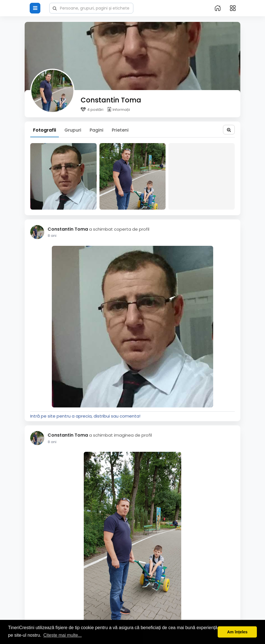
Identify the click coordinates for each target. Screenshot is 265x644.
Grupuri (73, 130)
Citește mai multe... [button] (63, 635)
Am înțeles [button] (237, 632)
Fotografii (45, 130)
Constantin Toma (111, 100)
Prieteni (120, 130)
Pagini (97, 130)
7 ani (52, 236)
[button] (91, 8)
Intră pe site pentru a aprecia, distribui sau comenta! (85, 416)
